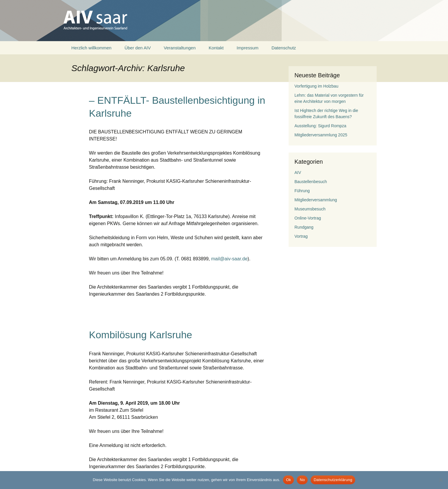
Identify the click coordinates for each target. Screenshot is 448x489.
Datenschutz (284, 48)
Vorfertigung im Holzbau (316, 86)
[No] (441, 480)
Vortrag (301, 236)
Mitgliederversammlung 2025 (321, 135)
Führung (302, 191)
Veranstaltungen (180, 48)
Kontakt (216, 48)
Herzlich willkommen (91, 48)
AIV (298, 173)
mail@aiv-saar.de (229, 259)
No (302, 480)
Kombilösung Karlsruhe (141, 335)
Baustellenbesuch (311, 182)
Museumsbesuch (310, 209)
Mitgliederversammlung (316, 200)
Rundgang (304, 227)
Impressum (247, 48)
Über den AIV (138, 48)
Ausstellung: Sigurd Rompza (320, 126)
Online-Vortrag (308, 218)
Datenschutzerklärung (333, 480)
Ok (288, 480)
